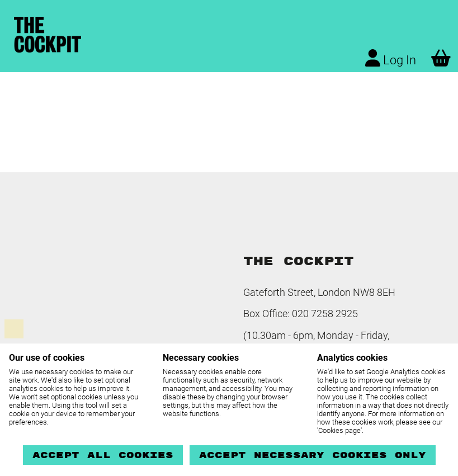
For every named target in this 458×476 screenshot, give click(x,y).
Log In (391, 58)
